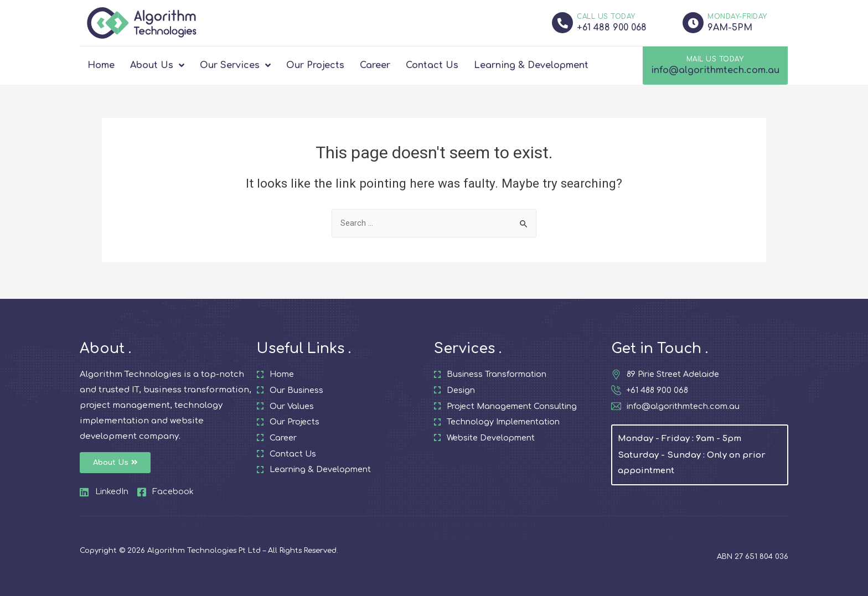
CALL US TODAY (606, 17)
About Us (157, 65)
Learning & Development (531, 65)
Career (375, 65)
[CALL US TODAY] (562, 23)
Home (101, 65)
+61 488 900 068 (612, 28)
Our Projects (315, 65)
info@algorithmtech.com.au (715, 70)
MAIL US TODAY (715, 59)
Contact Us (432, 65)
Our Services (235, 65)
